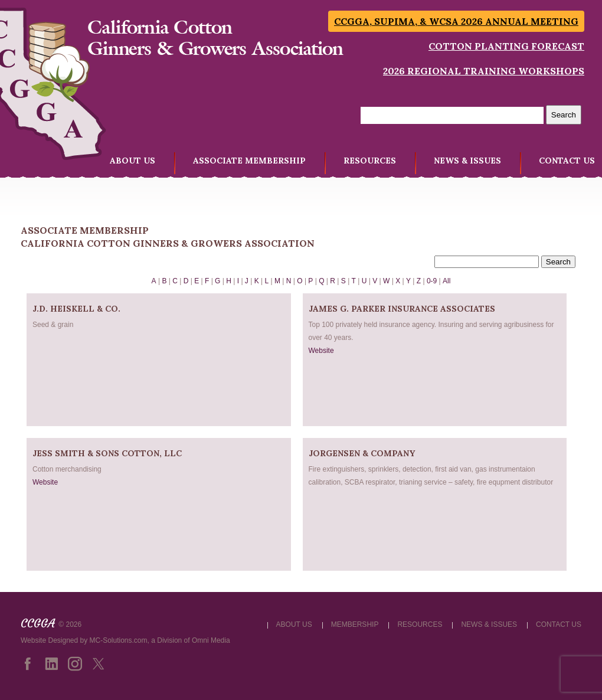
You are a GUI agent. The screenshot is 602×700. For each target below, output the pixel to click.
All (446, 281)
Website (321, 351)
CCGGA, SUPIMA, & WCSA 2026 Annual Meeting (456, 21)
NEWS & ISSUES (467, 161)
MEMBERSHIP (355, 624)
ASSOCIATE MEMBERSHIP (249, 161)
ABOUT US (132, 161)
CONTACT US (567, 161)
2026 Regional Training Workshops (484, 71)
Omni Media (211, 640)
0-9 (432, 281)
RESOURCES (370, 161)
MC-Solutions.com (119, 640)
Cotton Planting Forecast (506, 46)
